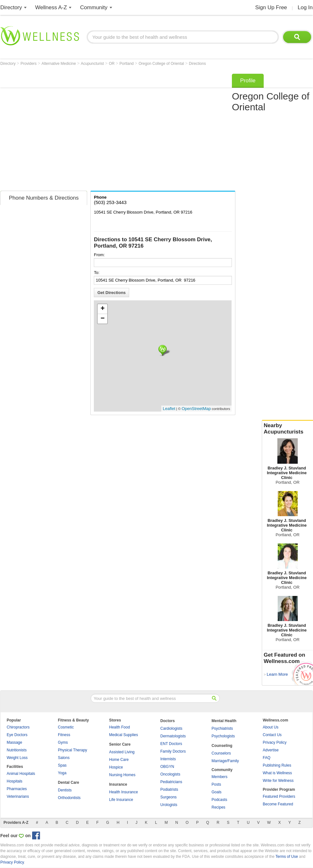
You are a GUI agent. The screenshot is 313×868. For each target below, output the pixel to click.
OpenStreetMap (196, 409)
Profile (248, 81)
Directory (11, 7)
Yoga (62, 773)
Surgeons (168, 797)
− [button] (103, 319)
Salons (64, 758)
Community (94, 7)
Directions (197, 64)
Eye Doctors (17, 735)
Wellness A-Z (51, 7)
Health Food (119, 727)
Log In (305, 7)
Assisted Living (122, 752)
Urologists (169, 805)
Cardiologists (171, 728)
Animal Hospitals (21, 774)
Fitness (64, 735)
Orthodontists (69, 798)
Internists (168, 759)
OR (112, 64)
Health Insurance (124, 792)
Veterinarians (18, 796)
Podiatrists (169, 789)
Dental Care (69, 783)
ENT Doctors (171, 744)
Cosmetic (66, 727)
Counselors (221, 753)
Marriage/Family (225, 761)
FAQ (267, 758)
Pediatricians (171, 782)
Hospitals (14, 781)
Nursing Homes (122, 775)
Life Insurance (121, 800)
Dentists (65, 790)
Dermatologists (173, 736)
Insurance (118, 784)
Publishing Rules (277, 765)
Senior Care (120, 744)
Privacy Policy (275, 742)
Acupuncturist (93, 64)
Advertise (271, 750)
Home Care (119, 760)
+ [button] (103, 309)
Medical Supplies (124, 735)
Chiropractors (18, 727)
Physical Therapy (73, 750)
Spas (62, 765)
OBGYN (167, 767)
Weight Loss (17, 758)
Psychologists (223, 736)
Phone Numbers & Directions (44, 198)
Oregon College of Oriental (162, 64)
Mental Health (224, 721)
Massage (14, 742)
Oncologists (170, 774)
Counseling (222, 746)
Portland (127, 64)
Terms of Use (287, 857)
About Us (271, 727)
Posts (216, 784)
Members (219, 777)
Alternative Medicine (59, 64)
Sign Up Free (271, 7)
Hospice (116, 767)
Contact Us (272, 735)
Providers (29, 64)
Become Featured (278, 804)
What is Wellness (277, 773)
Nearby (288, 429)
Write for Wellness (278, 781)
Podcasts (219, 800)
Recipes (218, 807)
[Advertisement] (60, 130)
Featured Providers (279, 796)
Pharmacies (17, 789)
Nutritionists (17, 750)
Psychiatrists (222, 728)
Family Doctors (173, 751)
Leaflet (169, 409)
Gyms (63, 742)
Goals (216, 792)
